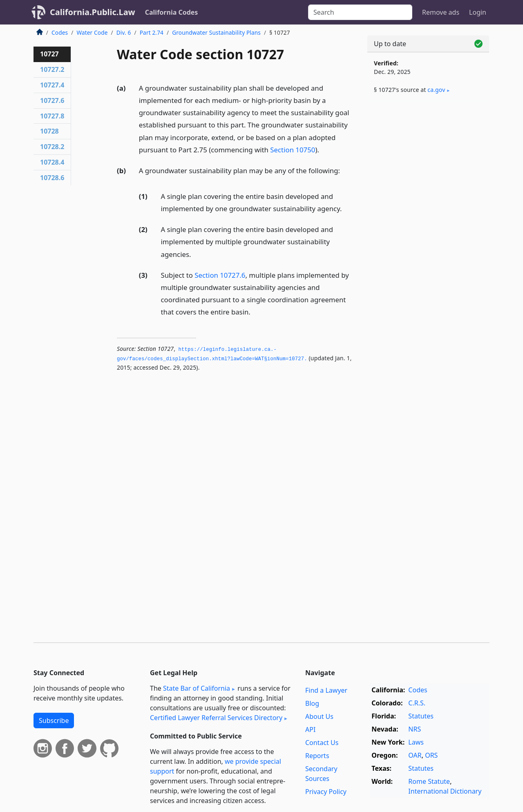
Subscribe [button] (54, 721)
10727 (49, 54)
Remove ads (441, 12)
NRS (415, 729)
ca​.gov (436, 90)
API (310, 729)
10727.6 (52, 100)
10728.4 (52, 162)
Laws (416, 742)
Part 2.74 (152, 32)
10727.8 (52, 116)
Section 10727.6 (220, 275)
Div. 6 (124, 32)
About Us (319, 716)
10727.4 (52, 85)
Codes (60, 32)
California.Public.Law (93, 12)
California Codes (172, 12)
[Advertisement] (428, 236)
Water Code (92, 32)
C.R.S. (417, 703)
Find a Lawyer (326, 690)
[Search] (360, 12)
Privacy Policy (326, 792)
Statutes (421, 716)
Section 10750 (293, 150)
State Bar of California (197, 688)
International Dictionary (445, 791)
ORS (431, 755)
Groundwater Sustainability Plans (216, 32)
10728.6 (52, 178)
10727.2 (52, 69)
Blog (312, 703)
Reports (317, 756)
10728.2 (52, 147)
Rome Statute (429, 781)
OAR (415, 755)
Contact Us (322, 743)
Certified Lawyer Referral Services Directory (216, 718)
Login (478, 12)
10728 (49, 131)
